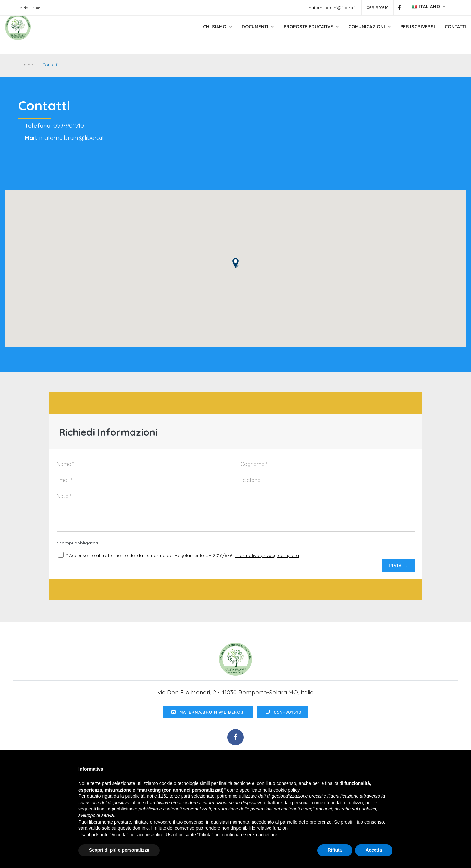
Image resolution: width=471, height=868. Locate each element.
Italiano (427, 7)
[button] (235, 271)
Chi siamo (198, 34)
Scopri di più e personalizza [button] (119, 850)
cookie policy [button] (286, 790)
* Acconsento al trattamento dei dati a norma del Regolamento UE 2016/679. (149, 564)
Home (29, 65)
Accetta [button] (374, 850)
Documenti (238, 34)
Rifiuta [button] (335, 850)
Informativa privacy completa (267, 564)
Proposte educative (291, 34)
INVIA (398, 575)
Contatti (436, 34)
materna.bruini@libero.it (332, 8)
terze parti (180, 796)
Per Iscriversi (398, 34)
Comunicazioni (350, 34)
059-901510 (378, 8)
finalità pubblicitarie (117, 809)
